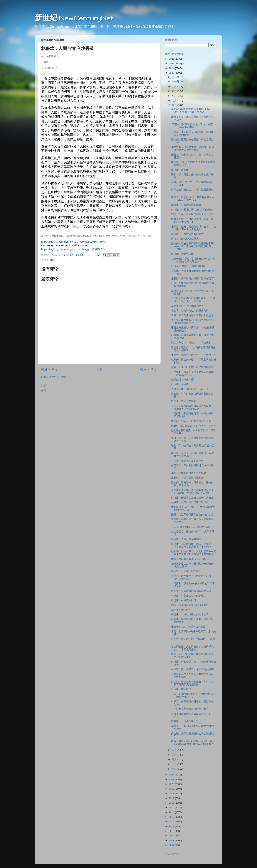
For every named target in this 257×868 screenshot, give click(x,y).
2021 (172, 779)
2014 (172, 812)
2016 (172, 803)
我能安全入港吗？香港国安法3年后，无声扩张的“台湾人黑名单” (193, 260)
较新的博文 (50, 370)
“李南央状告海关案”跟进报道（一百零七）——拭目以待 (192, 126)
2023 (172, 73)
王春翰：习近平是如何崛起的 (187, 478)
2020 (172, 784)
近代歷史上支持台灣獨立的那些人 (190, 709)
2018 (172, 794)
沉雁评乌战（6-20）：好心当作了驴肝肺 (194, 426)
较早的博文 (149, 370)
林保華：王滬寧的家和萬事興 (187, 461)
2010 (172, 831)
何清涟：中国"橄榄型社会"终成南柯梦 (192, 210)
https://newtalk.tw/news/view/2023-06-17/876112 (128, 236)
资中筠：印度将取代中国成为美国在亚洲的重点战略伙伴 (192, 321)
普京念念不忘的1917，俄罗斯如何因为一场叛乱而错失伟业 (193, 199)
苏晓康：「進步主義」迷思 (186, 721)
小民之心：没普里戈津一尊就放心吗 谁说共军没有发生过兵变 (193, 148)
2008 (172, 840)
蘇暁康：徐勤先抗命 (182, 254)
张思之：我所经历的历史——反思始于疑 (194, 355)
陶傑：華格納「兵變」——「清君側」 (192, 343)
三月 (175, 759)
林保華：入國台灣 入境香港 (187, 539)
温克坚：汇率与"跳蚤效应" (186, 571)
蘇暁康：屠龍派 (180, 170)
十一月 (176, 82)
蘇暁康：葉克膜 (180, 384)
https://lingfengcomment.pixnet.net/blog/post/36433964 (73, 249)
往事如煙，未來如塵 (182, 380)
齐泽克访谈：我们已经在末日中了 (190, 389)
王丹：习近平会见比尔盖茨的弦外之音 (192, 515)
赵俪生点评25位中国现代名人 (187, 306)
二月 (175, 764)
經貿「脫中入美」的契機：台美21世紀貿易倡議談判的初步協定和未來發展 (192, 743)
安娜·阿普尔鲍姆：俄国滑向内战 (189, 266)
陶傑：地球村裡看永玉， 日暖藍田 (190, 559)
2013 (172, 817)
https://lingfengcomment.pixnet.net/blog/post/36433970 (73, 242)
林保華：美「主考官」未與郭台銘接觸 (192, 669)
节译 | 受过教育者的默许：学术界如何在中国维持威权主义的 (193, 695)
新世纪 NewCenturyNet (74, 18)
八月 (175, 96)
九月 (175, 91)
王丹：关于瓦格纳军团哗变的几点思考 (192, 315)
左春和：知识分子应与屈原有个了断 (191, 421)
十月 (175, 86)
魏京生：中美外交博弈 (184, 401)
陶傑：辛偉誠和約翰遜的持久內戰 (190, 605)
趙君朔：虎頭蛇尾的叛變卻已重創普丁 (192, 278)
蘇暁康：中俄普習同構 (184, 600)
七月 (175, 100)
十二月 (176, 77)
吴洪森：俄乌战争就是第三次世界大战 (192, 502)
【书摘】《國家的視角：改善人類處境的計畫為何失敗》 (192, 373)
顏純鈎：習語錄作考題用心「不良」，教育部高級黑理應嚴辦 (192, 683)
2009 (172, 836)
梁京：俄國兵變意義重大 (185, 239)
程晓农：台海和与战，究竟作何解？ (191, 311)
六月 (175, 105)
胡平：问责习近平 (181, 610)
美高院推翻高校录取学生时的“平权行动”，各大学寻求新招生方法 (192, 111)
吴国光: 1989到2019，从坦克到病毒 (191, 527)
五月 (175, 750)
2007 (172, 845)
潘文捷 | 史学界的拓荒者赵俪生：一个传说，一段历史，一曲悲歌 (193, 300)
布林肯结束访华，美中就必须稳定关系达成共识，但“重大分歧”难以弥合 (192, 491)
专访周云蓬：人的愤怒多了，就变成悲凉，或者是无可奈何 (192, 648)
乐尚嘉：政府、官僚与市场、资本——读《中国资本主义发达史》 (194, 228)
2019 (172, 789)
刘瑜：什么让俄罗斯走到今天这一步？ (192, 214)
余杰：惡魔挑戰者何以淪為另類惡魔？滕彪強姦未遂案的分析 (192, 407)
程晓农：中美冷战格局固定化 (187, 596)
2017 (172, 798)
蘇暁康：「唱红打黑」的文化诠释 (190, 614)
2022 (172, 775)
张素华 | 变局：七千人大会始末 (188, 627)
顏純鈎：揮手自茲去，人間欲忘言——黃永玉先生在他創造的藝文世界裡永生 (194, 553)
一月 (175, 769)
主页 (99, 370)
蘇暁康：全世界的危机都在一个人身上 (192, 498)
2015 (172, 807)
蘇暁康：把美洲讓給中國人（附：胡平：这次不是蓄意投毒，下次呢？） (192, 545)
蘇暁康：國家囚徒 (181, 689)
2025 (172, 64)
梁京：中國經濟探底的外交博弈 (189, 473)
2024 (172, 68)
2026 (172, 59)
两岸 (52, 260)
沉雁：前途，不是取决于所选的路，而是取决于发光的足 (192, 220)
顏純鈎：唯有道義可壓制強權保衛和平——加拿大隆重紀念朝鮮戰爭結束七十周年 (192, 246)
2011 (172, 826)
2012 (172, 822)
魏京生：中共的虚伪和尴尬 (186, 205)
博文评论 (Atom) (58, 377)
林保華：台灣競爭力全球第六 (187, 234)
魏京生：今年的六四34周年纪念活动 (191, 591)
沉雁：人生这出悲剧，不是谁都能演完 (192, 367)
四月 (175, 755)
